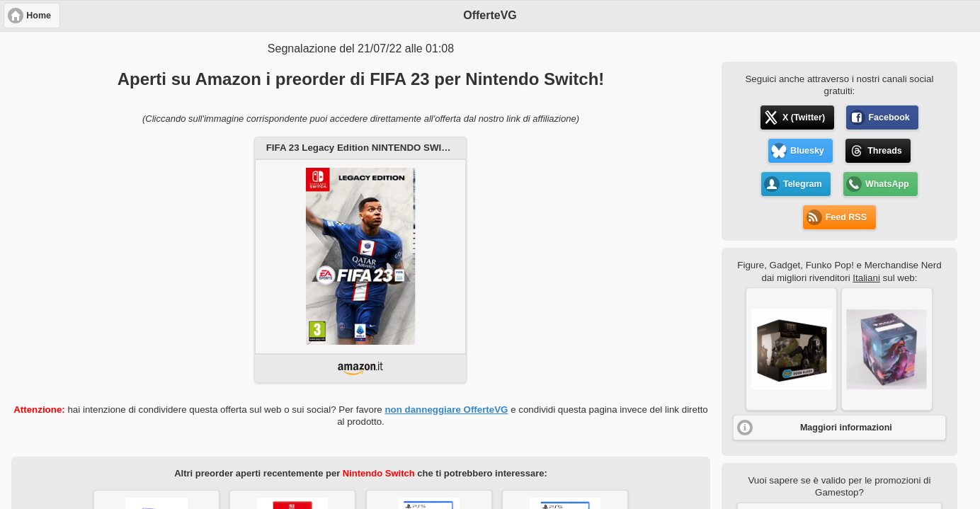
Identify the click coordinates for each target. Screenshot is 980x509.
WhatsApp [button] (887, 184)
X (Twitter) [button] (804, 118)
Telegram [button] (803, 184)
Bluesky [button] (807, 151)
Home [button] (39, 16)
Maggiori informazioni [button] (846, 428)
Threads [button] (885, 151)
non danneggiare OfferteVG (446, 410)
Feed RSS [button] (846, 217)
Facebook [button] (889, 118)
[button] (791, 349)
